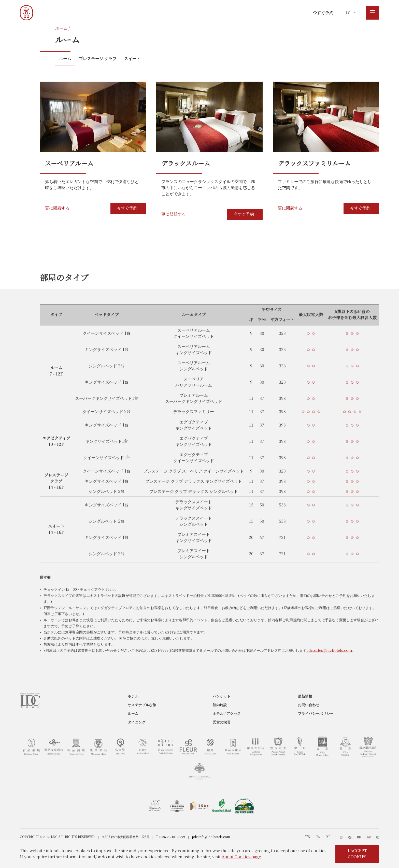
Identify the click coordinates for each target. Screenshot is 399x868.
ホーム (61, 28)
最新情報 (305, 709)
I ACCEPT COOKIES (357, 854)
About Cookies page (241, 857)
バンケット (222, 709)
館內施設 (220, 718)
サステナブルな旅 (142, 718)
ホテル (133, 709)
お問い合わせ (309, 718)
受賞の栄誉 (222, 735)
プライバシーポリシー (316, 727)
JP (351, 12)
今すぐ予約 (323, 13)
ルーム (133, 727)
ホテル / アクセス (227, 727)
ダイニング (137, 735)
